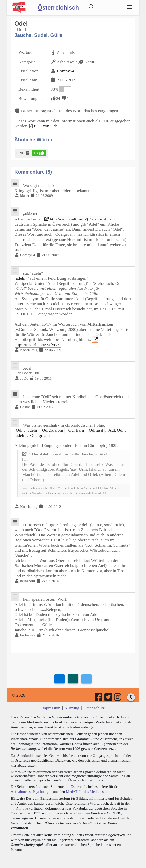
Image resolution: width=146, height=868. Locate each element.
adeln (21, 278)
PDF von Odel (46, 126)
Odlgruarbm (53, 430)
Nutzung (72, 708)
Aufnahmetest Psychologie (31, 792)
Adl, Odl (116, 430)
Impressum (51, 708)
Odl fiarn (76, 430)
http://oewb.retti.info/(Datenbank (76, 219)
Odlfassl (96, 430)
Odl (20, 153)
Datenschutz (94, 708)
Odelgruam (40, 435)
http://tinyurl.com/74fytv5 (56, 342)
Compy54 (66, 71)
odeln (32, 430)
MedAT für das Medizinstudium (90, 792)
